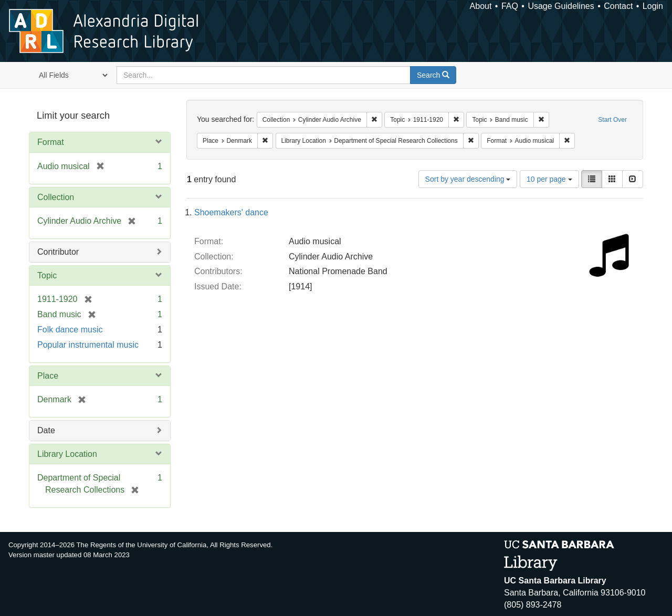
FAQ (510, 6)
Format (51, 142)
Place (48, 376)
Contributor (58, 252)
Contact (618, 6)
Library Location (67, 454)
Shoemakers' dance (231, 212)
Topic (47, 275)
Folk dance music (70, 330)
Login (653, 6)
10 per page (549, 179)
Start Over (612, 120)
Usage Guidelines (561, 6)
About (481, 6)
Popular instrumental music (88, 345)
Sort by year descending (468, 179)
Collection (56, 197)
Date (46, 430)
